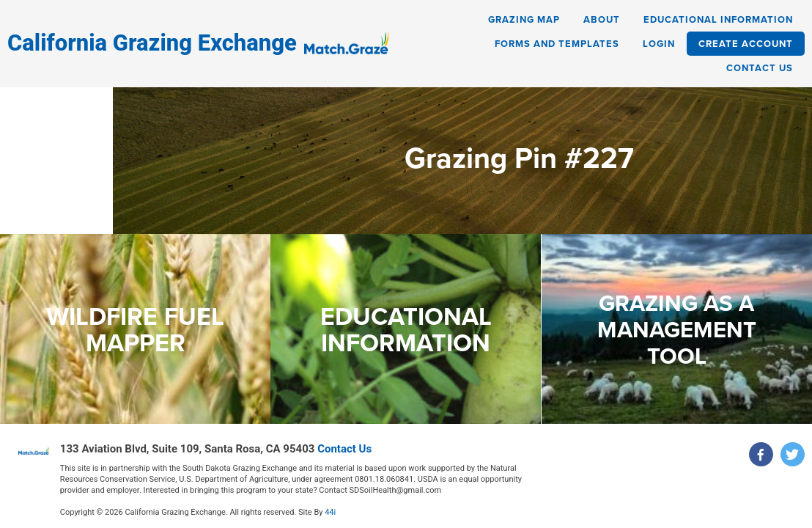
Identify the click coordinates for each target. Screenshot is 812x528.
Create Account (746, 44)
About (602, 19)
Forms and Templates (557, 44)
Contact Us (760, 68)
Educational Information (718, 19)
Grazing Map (524, 19)
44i (330, 509)
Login (659, 44)
